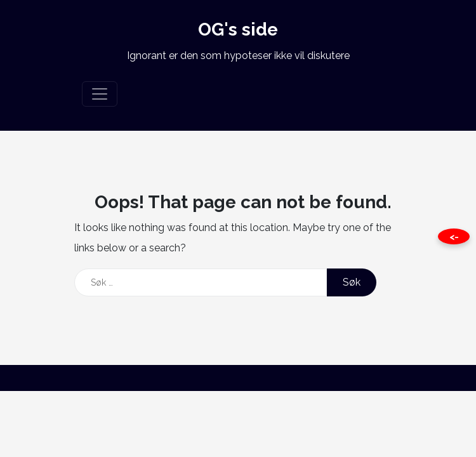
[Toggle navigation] (100, 94)
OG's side (238, 30)
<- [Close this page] (454, 237)
